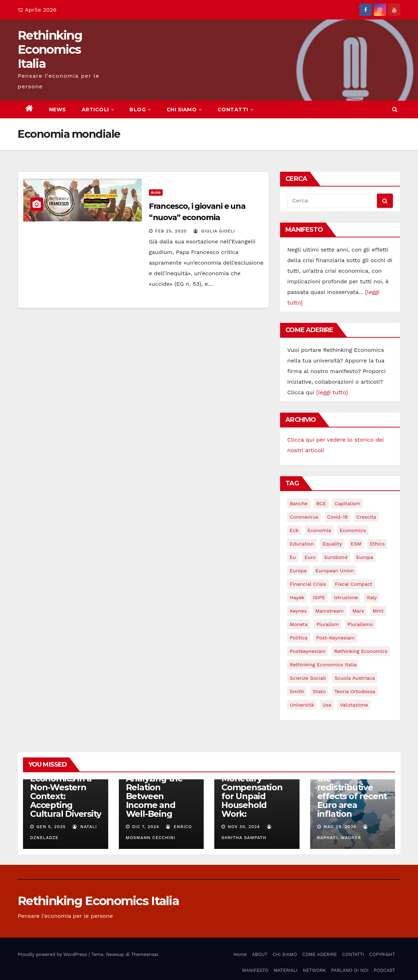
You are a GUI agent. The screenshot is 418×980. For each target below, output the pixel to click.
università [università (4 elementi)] (302, 705)
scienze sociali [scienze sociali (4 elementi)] (308, 678)
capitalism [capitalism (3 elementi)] (347, 503)
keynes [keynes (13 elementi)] (298, 611)
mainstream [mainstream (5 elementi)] (329, 611)
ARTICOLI (98, 110)
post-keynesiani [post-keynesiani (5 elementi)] (335, 638)
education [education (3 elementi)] (302, 544)
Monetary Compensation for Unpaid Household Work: (252, 796)
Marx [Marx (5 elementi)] (358, 611)
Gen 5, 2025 (51, 827)
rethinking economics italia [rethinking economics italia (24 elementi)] (323, 665)
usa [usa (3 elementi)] (327, 705)
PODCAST (384, 970)
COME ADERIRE (320, 954)
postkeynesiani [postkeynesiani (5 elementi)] (307, 651)
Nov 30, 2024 (244, 827)
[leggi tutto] (332, 392)
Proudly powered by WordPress (53, 954)
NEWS (58, 110)
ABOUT (260, 954)
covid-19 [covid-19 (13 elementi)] (337, 517)
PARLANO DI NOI (350, 970)
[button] (395, 109)
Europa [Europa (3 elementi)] (365, 557)
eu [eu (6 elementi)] (293, 557)
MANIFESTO (256, 970)
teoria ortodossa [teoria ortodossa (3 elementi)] (355, 691)
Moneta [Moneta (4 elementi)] (299, 624)
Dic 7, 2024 (146, 827)
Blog (156, 192)
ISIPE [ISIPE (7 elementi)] (319, 597)
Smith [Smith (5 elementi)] (297, 691)
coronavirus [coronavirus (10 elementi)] (304, 517)
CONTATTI (236, 110)
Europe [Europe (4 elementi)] (298, 571)
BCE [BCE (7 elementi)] (321, 503)
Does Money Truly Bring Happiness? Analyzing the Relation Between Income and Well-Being (154, 783)
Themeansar (145, 954)
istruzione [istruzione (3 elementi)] (346, 597)
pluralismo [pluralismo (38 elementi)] (360, 624)
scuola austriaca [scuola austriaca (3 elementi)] (355, 678)
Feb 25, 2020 (171, 231)
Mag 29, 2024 (340, 827)
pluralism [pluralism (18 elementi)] (327, 624)
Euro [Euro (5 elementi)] (310, 557)
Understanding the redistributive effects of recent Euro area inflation (352, 792)
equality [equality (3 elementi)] (332, 544)
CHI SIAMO (184, 110)
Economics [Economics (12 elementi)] (353, 530)
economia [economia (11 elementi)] (319, 530)
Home (240, 954)
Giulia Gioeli (214, 231)
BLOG (140, 110)
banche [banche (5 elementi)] (298, 503)
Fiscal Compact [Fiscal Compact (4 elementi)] (354, 584)
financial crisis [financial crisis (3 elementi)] (308, 584)
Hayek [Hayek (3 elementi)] (297, 597)
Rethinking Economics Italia (50, 49)
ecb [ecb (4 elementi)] (294, 530)
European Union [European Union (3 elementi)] (335, 571)
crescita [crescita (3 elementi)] (366, 517)
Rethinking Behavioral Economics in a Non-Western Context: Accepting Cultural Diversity (65, 787)
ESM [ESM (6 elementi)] (356, 544)
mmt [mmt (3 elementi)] (378, 611)
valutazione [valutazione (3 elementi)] (354, 705)
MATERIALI (286, 970)
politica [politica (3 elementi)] (298, 638)
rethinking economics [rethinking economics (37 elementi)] (361, 651)
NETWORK (314, 970)
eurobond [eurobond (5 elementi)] (336, 557)
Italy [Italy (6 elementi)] (371, 597)
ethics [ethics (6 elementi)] (377, 544)
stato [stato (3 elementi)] (319, 691)
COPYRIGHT (382, 954)
